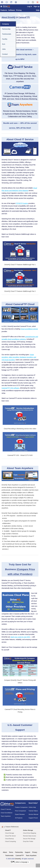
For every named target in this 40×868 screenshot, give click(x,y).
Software (12, 11)
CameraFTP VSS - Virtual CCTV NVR (20, 456)
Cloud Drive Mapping (29, 834)
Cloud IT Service (6, 810)
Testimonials (7, 35)
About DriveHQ (8, 18)
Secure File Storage (29, 839)
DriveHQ (18, 859)
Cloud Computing (10, 842)
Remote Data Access (29, 836)
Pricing (19, 11)
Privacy (35, 853)
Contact (5, 55)
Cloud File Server (10, 836)
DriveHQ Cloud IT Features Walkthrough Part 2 (20, 292)
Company (6, 25)
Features (4, 11)
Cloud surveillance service (29, 329)
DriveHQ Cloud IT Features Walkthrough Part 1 (20, 265)
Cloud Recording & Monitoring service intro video (20, 429)
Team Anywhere (6, 817)
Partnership (6, 30)
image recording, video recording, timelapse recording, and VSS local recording (19, 358)
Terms (11, 853)
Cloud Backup (9, 839)
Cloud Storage (10, 834)
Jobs (4, 50)
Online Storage (28, 831)
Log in (30, 6)
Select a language (20, 863)
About (5, 853)
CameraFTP (24, 18)
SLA (4, 45)
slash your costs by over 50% (20, 637)
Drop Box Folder (28, 842)
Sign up (37, 6)
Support (27, 853)
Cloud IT (8, 831)
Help (38, 11)
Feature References (12, 827)
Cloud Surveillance (7, 813)
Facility (5, 40)
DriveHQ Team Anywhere (10, 514)
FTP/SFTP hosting (22, 204)
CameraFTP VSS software (10, 389)
